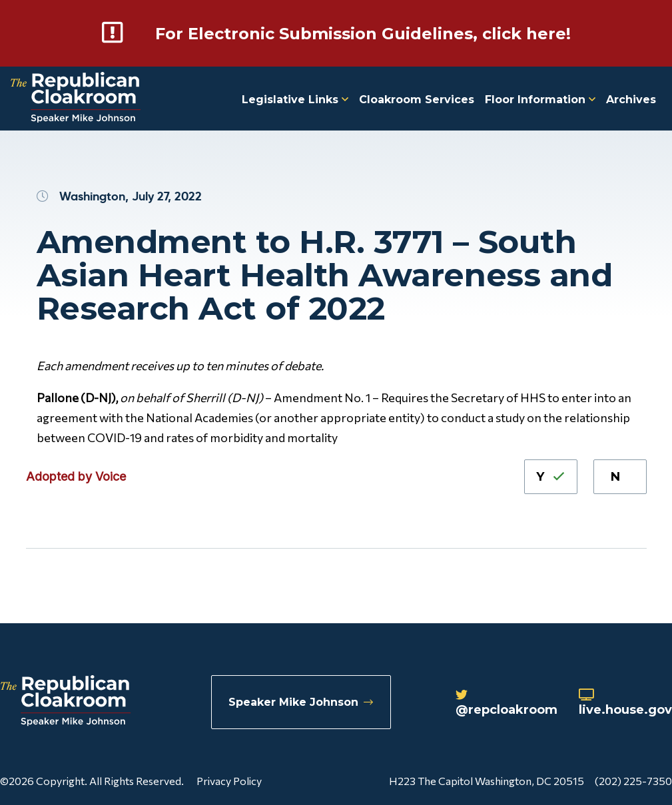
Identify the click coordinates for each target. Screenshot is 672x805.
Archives (631, 100)
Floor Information (540, 100)
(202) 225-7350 (633, 781)
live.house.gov (625, 703)
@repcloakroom (506, 703)
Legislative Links (295, 100)
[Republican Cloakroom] (76, 99)
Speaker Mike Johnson (301, 702)
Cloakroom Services (417, 100)
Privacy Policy (229, 781)
